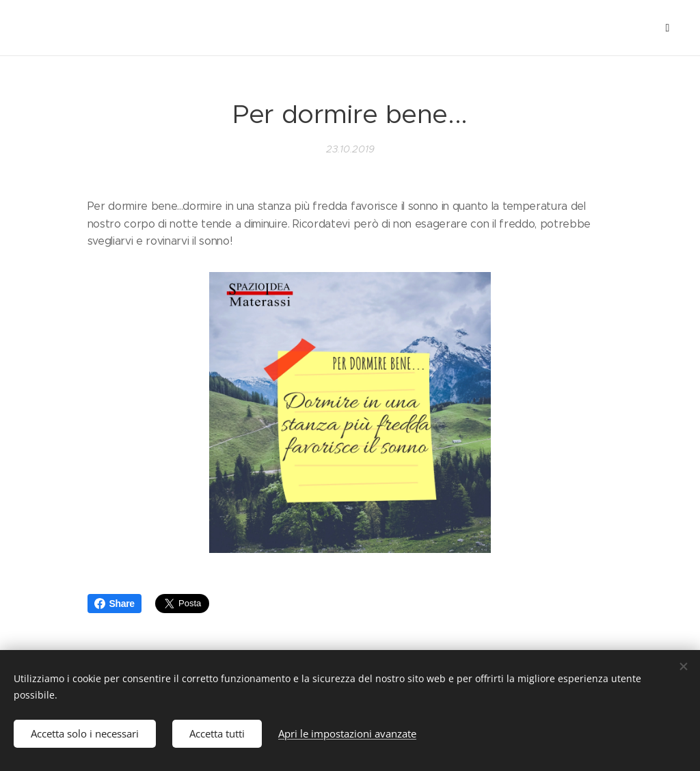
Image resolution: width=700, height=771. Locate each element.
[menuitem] (73, 28)
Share (115, 604)
